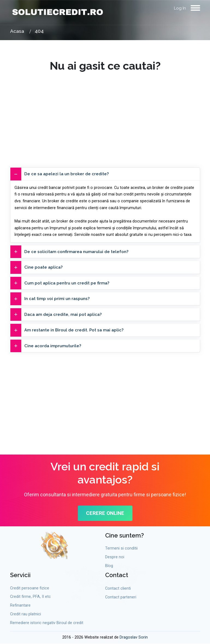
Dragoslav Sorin (134, 638)
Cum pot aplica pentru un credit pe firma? (60, 283)
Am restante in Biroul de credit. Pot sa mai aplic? (67, 330)
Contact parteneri (121, 597)
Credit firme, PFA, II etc (30, 597)
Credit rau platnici (26, 614)
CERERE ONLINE (105, 513)
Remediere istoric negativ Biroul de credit (47, 623)
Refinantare (20, 606)
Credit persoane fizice (30, 588)
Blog (109, 566)
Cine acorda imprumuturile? (46, 346)
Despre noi (115, 557)
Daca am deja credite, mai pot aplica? (56, 315)
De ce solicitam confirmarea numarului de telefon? (69, 252)
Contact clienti (118, 588)
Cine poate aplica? (36, 267)
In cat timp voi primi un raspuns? (50, 299)
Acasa (17, 31)
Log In (180, 8)
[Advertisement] (105, 111)
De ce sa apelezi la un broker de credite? (60, 174)
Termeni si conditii (121, 549)
